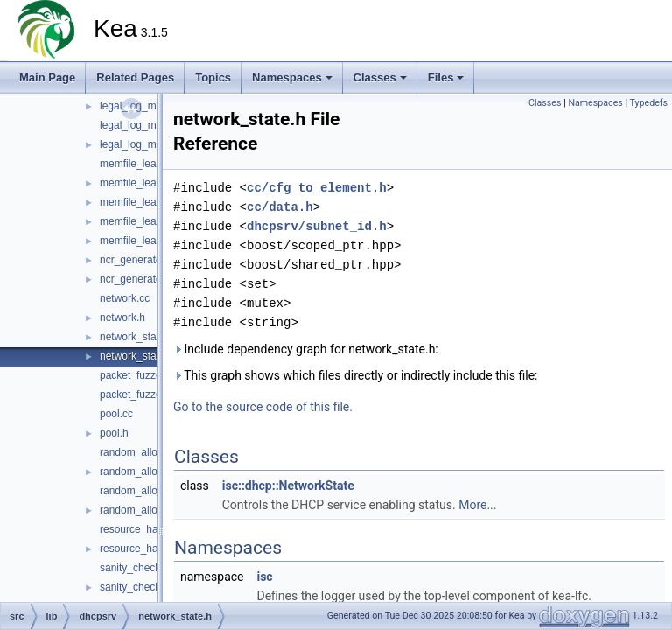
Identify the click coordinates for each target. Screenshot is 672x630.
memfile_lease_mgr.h (150, 221)
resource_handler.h (145, 549)
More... (477, 505)
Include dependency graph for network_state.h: (306, 349)
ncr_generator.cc (139, 260)
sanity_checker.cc (141, 568)
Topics (213, 77)
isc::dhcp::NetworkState (288, 486)
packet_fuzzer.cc (139, 375)
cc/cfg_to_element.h (317, 188)
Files (446, 77)
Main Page (47, 77)
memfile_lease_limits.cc (155, 164)
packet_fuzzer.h (136, 395)
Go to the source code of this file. (263, 407)
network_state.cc (139, 337)
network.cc (125, 298)
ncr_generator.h (136, 279)
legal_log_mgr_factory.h (155, 144)
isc (264, 577)
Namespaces (292, 77)
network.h (122, 318)
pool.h (114, 433)
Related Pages (135, 77)
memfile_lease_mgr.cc (152, 202)
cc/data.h (280, 207)
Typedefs (648, 103)
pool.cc (116, 414)
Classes (380, 77)
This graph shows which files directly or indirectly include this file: (356, 375)
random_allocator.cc (147, 491)
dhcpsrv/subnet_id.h (317, 226)
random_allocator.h (144, 510)
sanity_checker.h (139, 587)
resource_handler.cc (147, 529)
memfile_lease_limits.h (153, 183)
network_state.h (137, 356)
